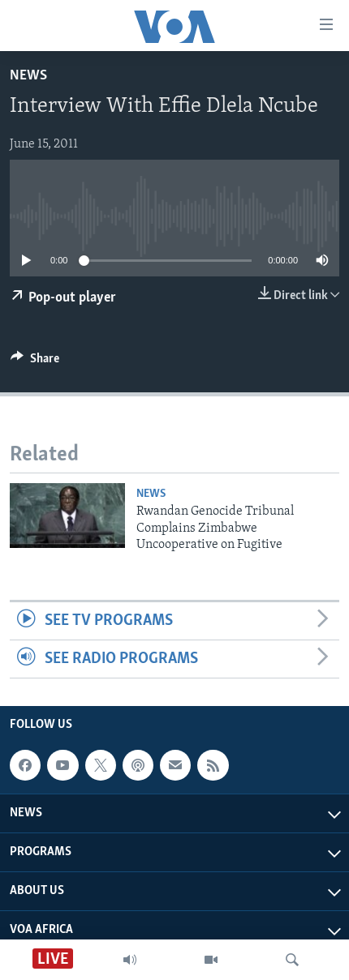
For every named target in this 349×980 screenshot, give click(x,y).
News (28, 76)
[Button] (35, 362)
